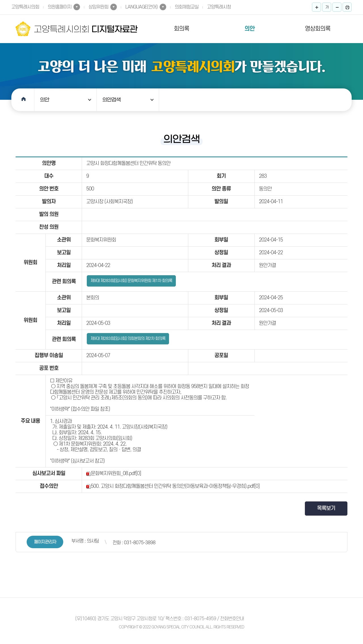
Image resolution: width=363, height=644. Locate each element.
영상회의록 (318, 29)
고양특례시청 (219, 7)
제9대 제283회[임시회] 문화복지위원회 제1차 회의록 (131, 281)
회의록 (181, 29)
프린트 (347, 7)
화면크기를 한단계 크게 (316, 7)
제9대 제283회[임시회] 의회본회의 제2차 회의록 (128, 339)
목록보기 (326, 508)
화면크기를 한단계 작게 (337, 7)
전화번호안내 (232, 619)
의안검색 (111, 100)
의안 (250, 29)
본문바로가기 (0, 0)
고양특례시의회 (25, 7)
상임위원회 (98, 7)
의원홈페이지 (60, 7)
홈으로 (23, 100)
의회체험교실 (187, 7)
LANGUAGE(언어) (142, 7)
